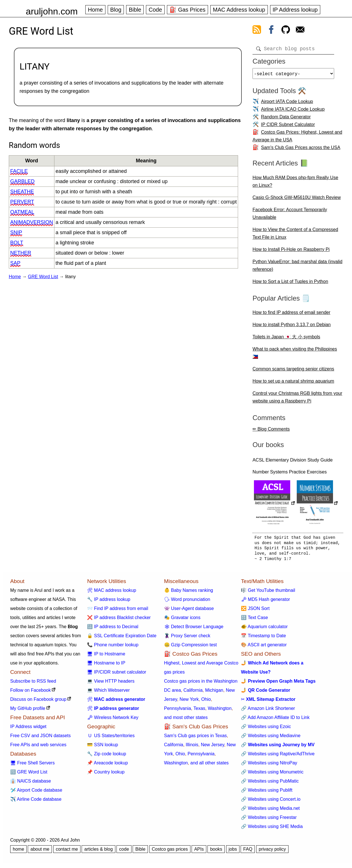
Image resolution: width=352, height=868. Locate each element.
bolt (17, 243)
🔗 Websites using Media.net (270, 811)
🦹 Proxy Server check (187, 638)
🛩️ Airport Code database (36, 792)
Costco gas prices (170, 851)
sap (15, 263)
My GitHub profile (28, 711)
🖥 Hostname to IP (106, 665)
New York (189, 702)
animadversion (32, 222)
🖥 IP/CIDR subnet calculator (117, 674)
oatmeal (22, 212)
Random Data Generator (286, 119)
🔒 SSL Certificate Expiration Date (122, 638)
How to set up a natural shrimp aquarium (293, 383)
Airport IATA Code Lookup (287, 104)
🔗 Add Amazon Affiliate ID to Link (275, 720)
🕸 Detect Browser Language (194, 629)
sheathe (22, 192)
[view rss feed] (257, 31)
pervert (22, 202)
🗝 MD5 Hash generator (265, 602)
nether (21, 253)
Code (155, 10)
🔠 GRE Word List (29, 774)
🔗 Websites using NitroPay (269, 765)
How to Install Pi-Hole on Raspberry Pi (291, 252)
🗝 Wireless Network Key (113, 720)
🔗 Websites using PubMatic (270, 783)
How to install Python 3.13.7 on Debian (292, 327)
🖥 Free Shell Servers (32, 765)
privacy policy (272, 851)
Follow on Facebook (30, 692)
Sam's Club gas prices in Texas (196, 738)
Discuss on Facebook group (38, 702)
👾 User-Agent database (189, 611)
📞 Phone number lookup (113, 647)
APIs (199, 851)
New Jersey (213, 747)
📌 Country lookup (106, 774)
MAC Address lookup (239, 10)
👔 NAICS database (31, 783)
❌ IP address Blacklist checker (119, 620)
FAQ (248, 851)
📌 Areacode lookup (107, 765)
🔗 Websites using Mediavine (271, 738)
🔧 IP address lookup (109, 602)
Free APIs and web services (38, 747)
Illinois (192, 747)
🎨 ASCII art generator (264, 647)
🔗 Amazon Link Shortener (268, 711)
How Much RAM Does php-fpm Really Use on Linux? (295, 184)
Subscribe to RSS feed (33, 683)
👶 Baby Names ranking (189, 593)
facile (19, 171)
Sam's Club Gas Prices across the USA (301, 150)
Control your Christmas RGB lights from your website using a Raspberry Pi (297, 399)
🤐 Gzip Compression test (190, 647)
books (216, 851)
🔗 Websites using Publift (267, 792)
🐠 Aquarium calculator (264, 629)
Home (95, 10)
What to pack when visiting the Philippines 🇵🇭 (295, 355)
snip (16, 232)
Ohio (206, 702)
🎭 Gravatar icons (182, 620)
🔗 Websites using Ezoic (266, 729)
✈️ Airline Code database (36, 801)
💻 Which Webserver (108, 692)
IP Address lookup (295, 10)
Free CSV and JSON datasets (40, 738)
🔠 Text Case (254, 620)
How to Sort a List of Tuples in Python (290, 284)
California (193, 692)
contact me (67, 851)
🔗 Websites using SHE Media (272, 829)
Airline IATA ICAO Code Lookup (293, 111)
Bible (135, 10)
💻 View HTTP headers (111, 683)
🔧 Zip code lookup (106, 756)
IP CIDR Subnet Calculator (288, 127)
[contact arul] (300, 31)
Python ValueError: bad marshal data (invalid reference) (297, 268)
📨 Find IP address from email (117, 611)
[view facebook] (271, 31)
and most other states (186, 720)
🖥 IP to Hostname (106, 656)
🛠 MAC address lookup (112, 593)
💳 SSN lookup (102, 747)
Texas (200, 711)
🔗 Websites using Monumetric (272, 774)
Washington (220, 711)
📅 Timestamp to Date (263, 638)
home (18, 851)
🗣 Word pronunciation (187, 602)
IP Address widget (28, 729)
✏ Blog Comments (271, 431)
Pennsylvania (178, 711)
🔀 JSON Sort (255, 611)
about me (40, 851)
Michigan (214, 692)
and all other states (210, 765)
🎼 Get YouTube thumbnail (268, 593)
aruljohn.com (52, 11)
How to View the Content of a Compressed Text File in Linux (295, 236)
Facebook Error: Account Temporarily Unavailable (290, 216)
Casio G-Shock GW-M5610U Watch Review (297, 200)
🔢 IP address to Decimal (113, 629)
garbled (22, 181)
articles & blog (98, 851)
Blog (116, 10)
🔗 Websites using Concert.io (271, 801)
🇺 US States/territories (111, 738)
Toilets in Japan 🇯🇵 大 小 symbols (286, 339)
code (124, 851)
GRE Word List (43, 277)
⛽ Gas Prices (187, 10)
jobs (233, 851)
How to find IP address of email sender (291, 315)
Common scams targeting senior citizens (293, 371)
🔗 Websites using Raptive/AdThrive (278, 756)
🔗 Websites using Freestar (269, 820)
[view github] (286, 31)
